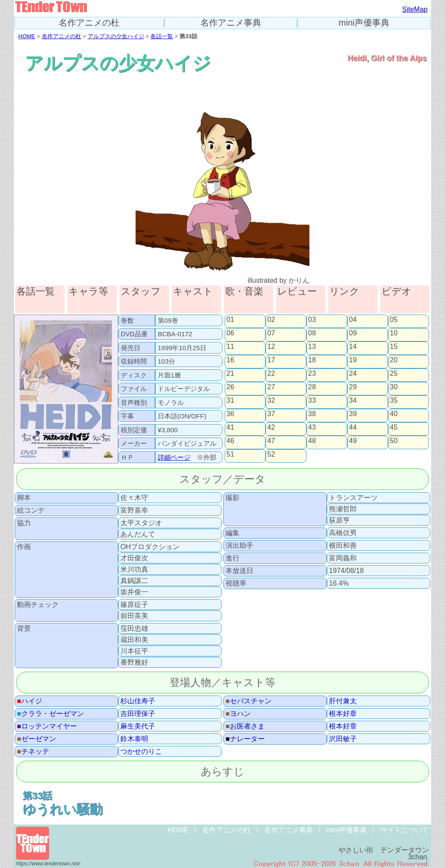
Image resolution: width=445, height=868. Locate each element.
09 (353, 333)
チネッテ (33, 752)
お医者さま (245, 726)
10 (394, 333)
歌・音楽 (244, 292)
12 (271, 347)
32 (271, 401)
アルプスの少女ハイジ (116, 36)
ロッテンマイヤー (47, 726)
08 (312, 333)
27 (271, 387)
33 (312, 401)
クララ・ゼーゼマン (50, 714)
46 (230, 441)
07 (271, 333)
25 (394, 374)
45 (394, 427)
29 (353, 387)
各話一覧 (162, 36)
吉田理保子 (138, 714)
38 (312, 414)
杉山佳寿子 (138, 701)
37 (271, 414)
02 (271, 320)
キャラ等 (88, 292)
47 (271, 441)
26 (230, 387)
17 (271, 360)
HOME (27, 36)
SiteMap (415, 9)
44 (353, 427)
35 (394, 401)
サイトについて (405, 830)
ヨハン (238, 714)
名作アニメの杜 (89, 23)
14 (353, 347)
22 (271, 374)
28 (312, 387)
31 (230, 401)
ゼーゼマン (37, 739)
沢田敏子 (343, 739)
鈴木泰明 (134, 739)
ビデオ (397, 292)
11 (230, 347)
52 (271, 454)
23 (312, 374)
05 (394, 320)
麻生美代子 (138, 726)
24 (353, 374)
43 (312, 427)
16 (230, 360)
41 (230, 427)
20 (394, 360)
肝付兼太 (343, 701)
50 (394, 441)
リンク (344, 292)
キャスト (193, 292)
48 (312, 441)
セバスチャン (249, 701)
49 (353, 441)
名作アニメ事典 (231, 23)
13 (312, 347)
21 (230, 374)
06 (230, 333)
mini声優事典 (364, 23)
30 (394, 387)
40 (394, 414)
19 (353, 360)
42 (271, 427)
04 (353, 320)
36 (230, 414)
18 (312, 360)
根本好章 (343, 714)
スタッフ (141, 292)
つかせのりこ (141, 752)
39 (353, 414)
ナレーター (245, 739)
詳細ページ (174, 457)
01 (230, 320)
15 (394, 347)
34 (353, 401)
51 (230, 454)
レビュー (297, 292)
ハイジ (30, 701)
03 (312, 320)
